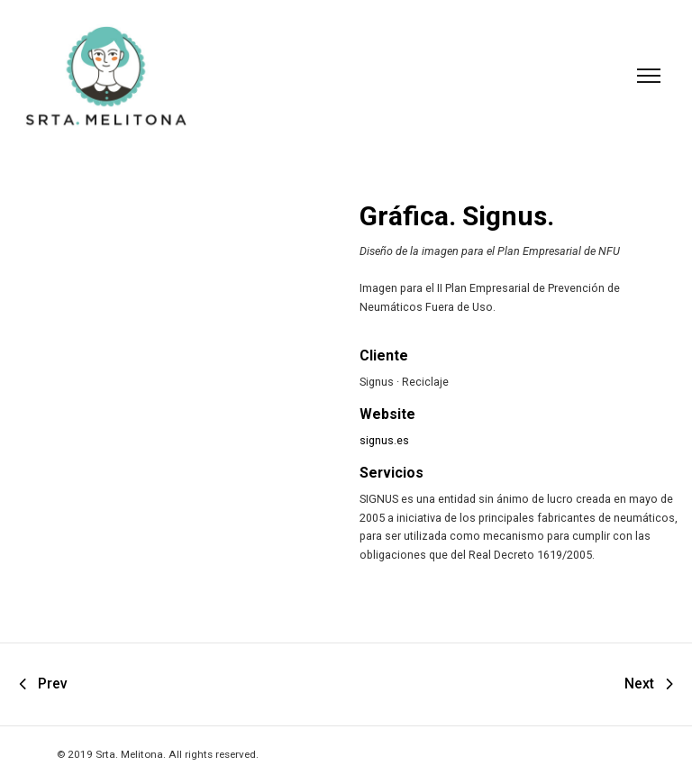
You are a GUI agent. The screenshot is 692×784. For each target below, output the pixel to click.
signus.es (384, 440)
